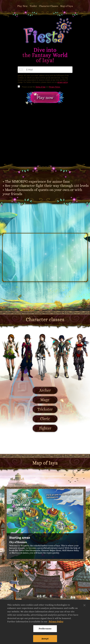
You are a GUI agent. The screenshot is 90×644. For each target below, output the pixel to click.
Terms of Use (40, 87)
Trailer (33, 6)
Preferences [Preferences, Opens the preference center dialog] (45, 630)
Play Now (22, 6)
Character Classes (49, 6)
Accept (45, 640)
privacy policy (63, 82)
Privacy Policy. (55, 87)
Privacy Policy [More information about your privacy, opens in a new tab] (56, 623)
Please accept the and (41, 87)
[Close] (84, 607)
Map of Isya (67, 6)
